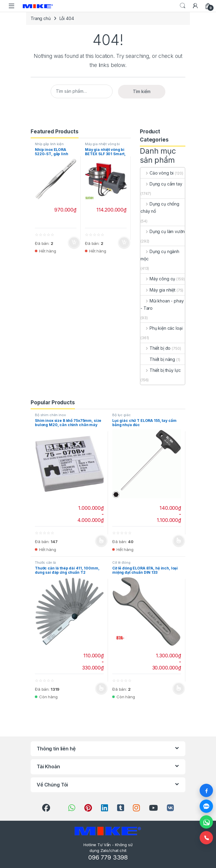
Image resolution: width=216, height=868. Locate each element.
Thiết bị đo (155, 348)
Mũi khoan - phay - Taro (162, 304)
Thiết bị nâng (158, 359)
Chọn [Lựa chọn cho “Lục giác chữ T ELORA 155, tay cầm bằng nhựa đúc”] (179, 541)
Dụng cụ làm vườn (163, 231)
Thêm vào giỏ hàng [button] (74, 242)
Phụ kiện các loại (161, 328)
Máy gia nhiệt (158, 290)
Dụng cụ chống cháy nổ (160, 207)
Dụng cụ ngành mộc (160, 255)
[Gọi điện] (206, 838)
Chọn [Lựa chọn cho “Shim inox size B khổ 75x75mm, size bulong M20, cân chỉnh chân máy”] (101, 541)
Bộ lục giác (121, 415)
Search (183, 6)
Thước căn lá (45, 563)
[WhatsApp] (206, 822)
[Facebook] (206, 790)
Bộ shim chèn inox (50, 415)
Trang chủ (41, 18)
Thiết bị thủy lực (160, 370)
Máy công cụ (158, 279)
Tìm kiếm (142, 91)
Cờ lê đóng (121, 563)
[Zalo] (206, 806)
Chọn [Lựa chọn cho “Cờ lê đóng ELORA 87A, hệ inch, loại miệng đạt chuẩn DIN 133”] (179, 688)
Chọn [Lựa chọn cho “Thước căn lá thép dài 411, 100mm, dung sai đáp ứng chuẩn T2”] (101, 688)
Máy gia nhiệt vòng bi (102, 144)
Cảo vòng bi (157, 173)
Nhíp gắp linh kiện (49, 144)
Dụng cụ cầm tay (161, 184)
